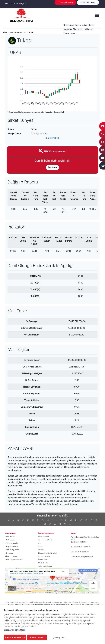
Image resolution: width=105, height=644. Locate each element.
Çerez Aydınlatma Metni (15, 630)
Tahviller (41, 550)
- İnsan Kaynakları (12, 556)
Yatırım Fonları (43, 560)
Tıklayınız (52, 167)
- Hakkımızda (10, 540)
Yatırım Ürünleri (89, 25)
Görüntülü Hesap (88, 2)
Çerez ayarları (59, 637)
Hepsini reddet (37, 637)
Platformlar (78, 29)
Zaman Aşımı (69, 34)
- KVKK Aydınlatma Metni (15, 560)
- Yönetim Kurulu (11, 543)
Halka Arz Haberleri (45, 566)
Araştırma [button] (68, 29)
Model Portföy (43, 563)
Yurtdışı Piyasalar (44, 556)
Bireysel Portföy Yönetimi (47, 553)
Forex (40, 546)
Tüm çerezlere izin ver (15, 637)
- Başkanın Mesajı (12, 546)
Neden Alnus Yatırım (72, 25)
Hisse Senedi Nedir (45, 540)
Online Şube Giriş (65, 2)
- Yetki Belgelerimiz (12, 550)
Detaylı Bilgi (53, 138)
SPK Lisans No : (16, 4)
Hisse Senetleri (44, 537)
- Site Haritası (10, 537)
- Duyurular (9, 553)
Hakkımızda (89, 29)
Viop (40, 543)
